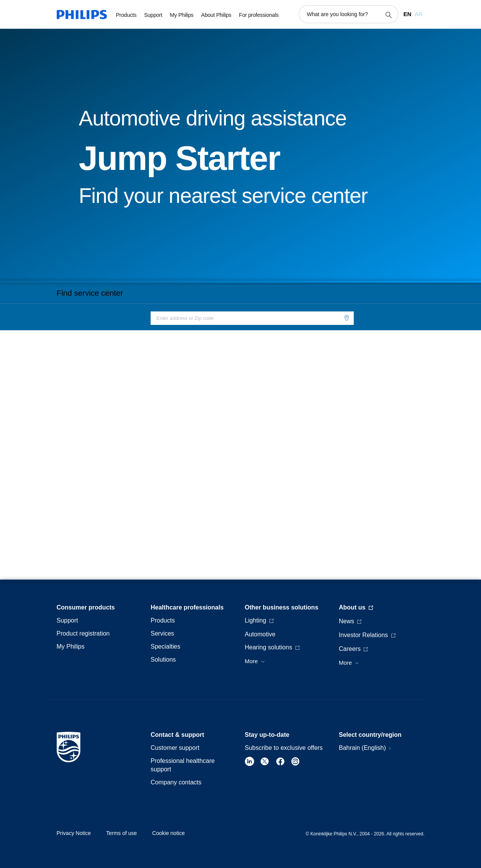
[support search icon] (388, 15)
